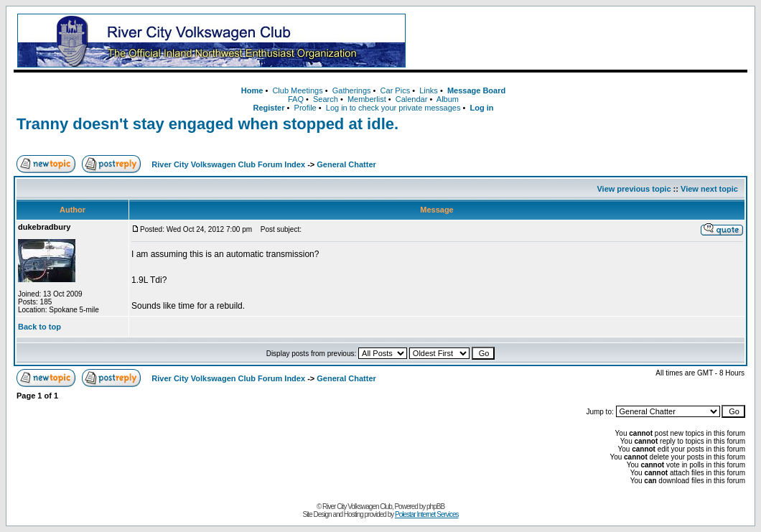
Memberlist (367, 99)
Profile (305, 108)
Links (429, 90)
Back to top (39, 327)
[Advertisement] (579, 41)
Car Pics (396, 90)
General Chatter (346, 164)
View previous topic (634, 189)
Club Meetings (297, 90)
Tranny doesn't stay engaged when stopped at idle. (207, 124)
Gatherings (352, 90)
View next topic (709, 189)
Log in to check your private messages (393, 108)
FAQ (296, 99)
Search (326, 99)
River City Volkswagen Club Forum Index (228, 164)
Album (448, 99)
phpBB (435, 507)
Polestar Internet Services (427, 514)
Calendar (412, 99)
